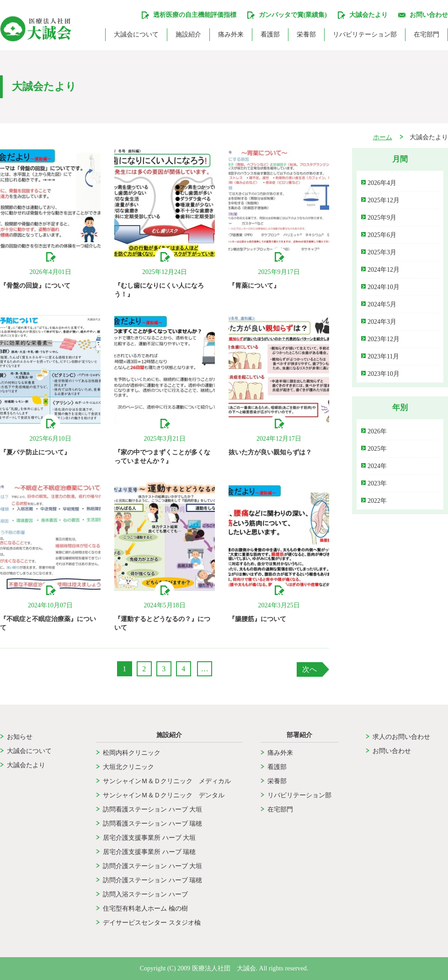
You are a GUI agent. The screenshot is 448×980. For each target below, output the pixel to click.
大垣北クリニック (128, 767)
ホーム (383, 137)
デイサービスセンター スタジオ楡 (152, 923)
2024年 (377, 466)
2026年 (377, 431)
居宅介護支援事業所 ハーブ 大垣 (149, 838)
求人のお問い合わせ (401, 737)
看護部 (270, 34)
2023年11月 (383, 356)
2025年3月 (382, 252)
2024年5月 (382, 304)
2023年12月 (384, 339)
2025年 (377, 449)
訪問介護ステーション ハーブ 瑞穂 (152, 880)
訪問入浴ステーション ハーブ (145, 894)
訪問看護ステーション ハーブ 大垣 (152, 809)
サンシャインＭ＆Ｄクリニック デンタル (167, 795)
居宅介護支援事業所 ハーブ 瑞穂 (149, 852)
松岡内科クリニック (132, 753)
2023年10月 (384, 374)
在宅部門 (427, 34)
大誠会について (136, 34)
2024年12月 (384, 270)
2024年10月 (384, 287)
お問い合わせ (429, 15)
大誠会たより (26, 765)
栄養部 (306, 34)
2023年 (377, 483)
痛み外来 (231, 34)
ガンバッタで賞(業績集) (293, 15)
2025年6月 (382, 235)
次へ (309, 669)
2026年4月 (382, 183)
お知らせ (20, 737)
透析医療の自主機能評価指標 (195, 15)
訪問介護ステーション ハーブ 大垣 (152, 866)
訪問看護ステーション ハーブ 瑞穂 (152, 824)
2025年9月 (382, 218)
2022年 (377, 501)
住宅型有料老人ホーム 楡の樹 (145, 909)
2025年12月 (384, 200)
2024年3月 (382, 322)
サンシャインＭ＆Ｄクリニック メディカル (167, 781)
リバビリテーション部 (365, 34)
